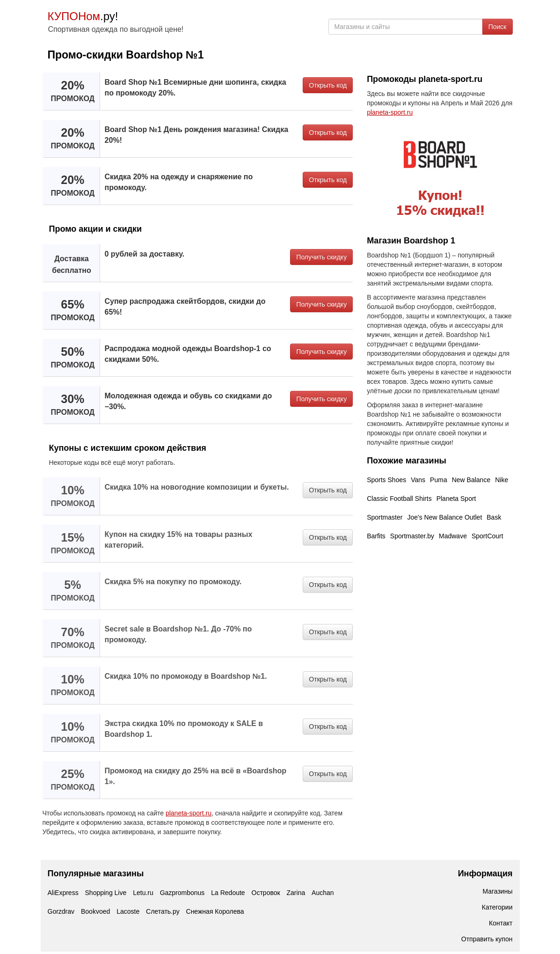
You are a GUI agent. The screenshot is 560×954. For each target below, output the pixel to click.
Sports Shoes (386, 480)
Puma (439, 480)
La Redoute (228, 893)
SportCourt (487, 536)
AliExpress (63, 893)
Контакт (501, 923)
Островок (266, 893)
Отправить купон (487, 939)
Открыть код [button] (328, 85)
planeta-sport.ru (189, 813)
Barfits (376, 536)
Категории (497, 907)
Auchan (323, 893)
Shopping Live (106, 893)
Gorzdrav (61, 911)
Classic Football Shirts (399, 499)
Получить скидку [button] (321, 257)
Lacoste (128, 911)
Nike (502, 480)
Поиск (498, 27)
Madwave (453, 536)
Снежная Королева (215, 911)
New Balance (471, 480)
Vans (418, 480)
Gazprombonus (182, 893)
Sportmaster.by (412, 536)
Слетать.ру (163, 911)
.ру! (83, 16)
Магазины (497, 891)
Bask (494, 517)
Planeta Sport (456, 499)
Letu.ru (143, 893)
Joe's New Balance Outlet (444, 517)
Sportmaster (385, 517)
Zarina (296, 893)
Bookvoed (95, 911)
